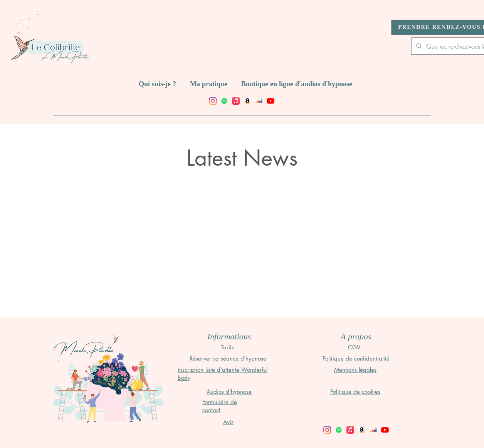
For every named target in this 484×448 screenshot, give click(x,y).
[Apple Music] (236, 101)
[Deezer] (259, 101)
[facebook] (213, 101)
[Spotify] (224, 101)
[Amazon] (247, 101)
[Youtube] (271, 101)
